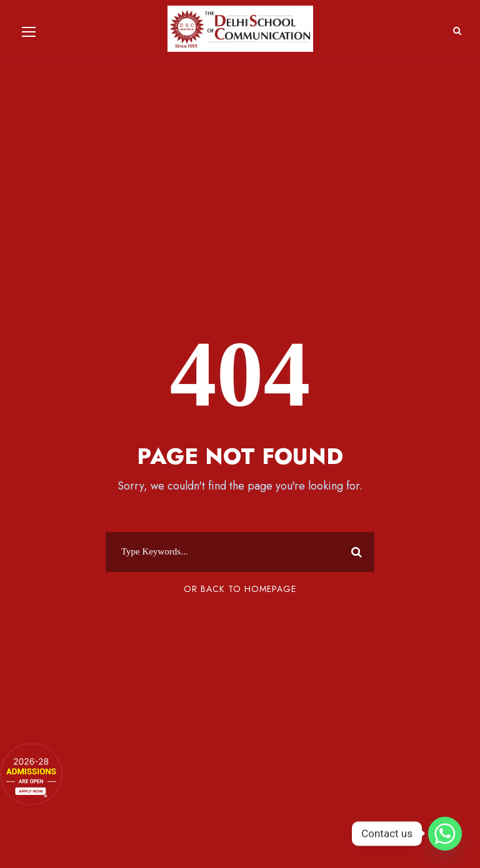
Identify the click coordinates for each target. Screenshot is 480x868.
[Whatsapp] (445, 834)
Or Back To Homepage (240, 589)
